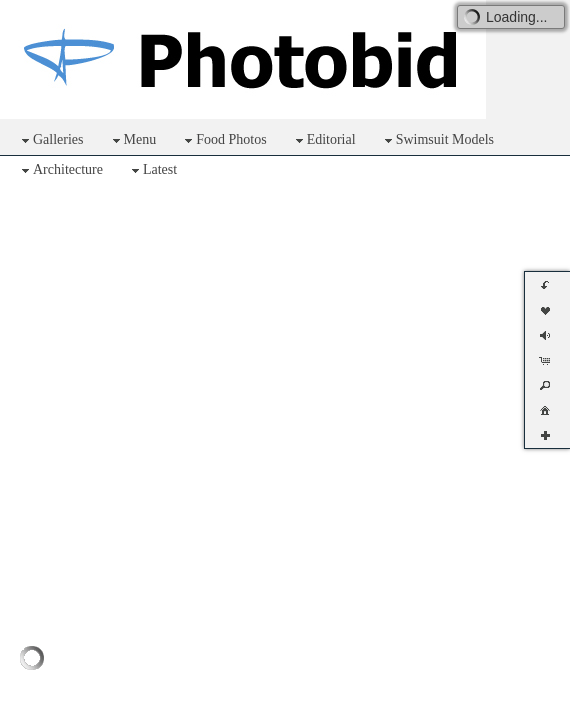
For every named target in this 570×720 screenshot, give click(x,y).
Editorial (323, 140)
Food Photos (223, 140)
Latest (152, 170)
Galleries (50, 140)
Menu (132, 140)
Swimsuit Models (437, 140)
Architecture (60, 170)
